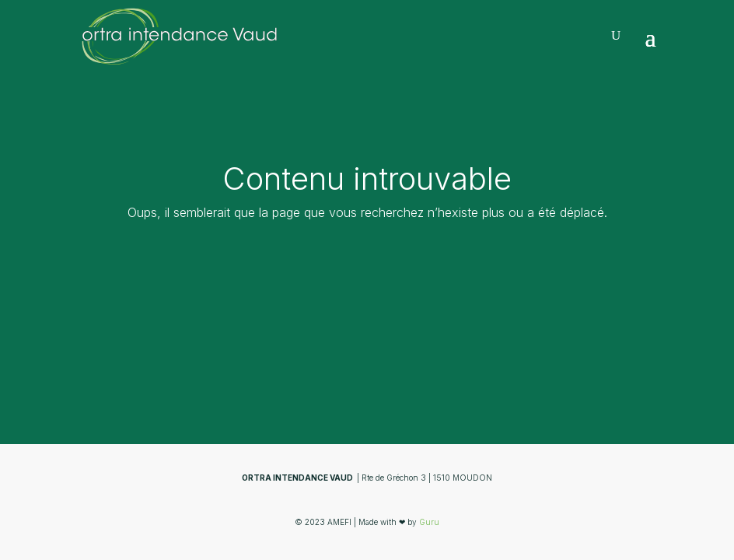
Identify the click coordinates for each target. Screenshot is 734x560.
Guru (429, 522)
